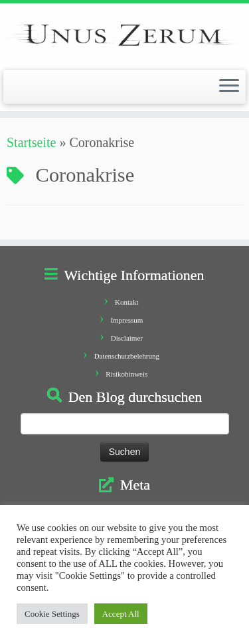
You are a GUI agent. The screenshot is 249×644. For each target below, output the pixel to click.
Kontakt (126, 302)
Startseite (31, 142)
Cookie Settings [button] (52, 614)
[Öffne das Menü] (229, 87)
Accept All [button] (121, 614)
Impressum (126, 320)
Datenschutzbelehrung (127, 356)
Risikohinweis (126, 374)
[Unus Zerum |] (124, 35)
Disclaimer (127, 338)
